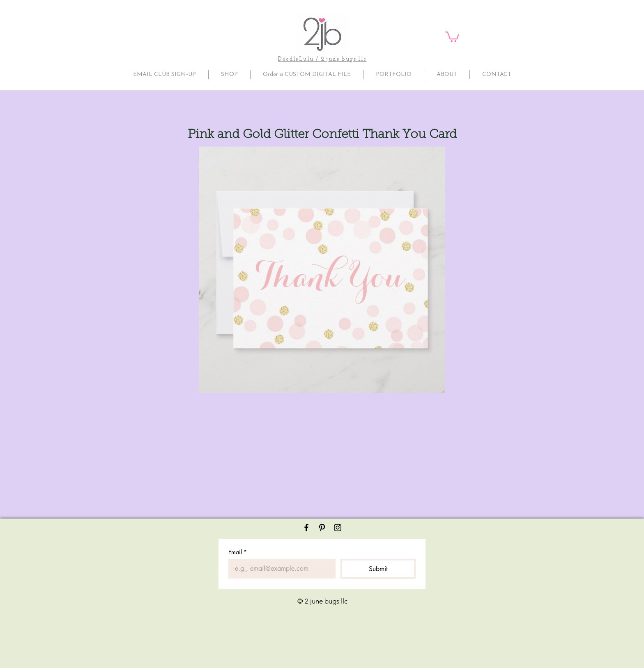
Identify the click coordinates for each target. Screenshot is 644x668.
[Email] (279, 569)
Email (238, 552)
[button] (452, 36)
